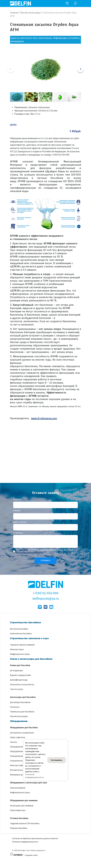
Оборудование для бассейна (24, 728)
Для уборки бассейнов (20, 702)
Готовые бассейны (19, 818)
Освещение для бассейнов (22, 756)
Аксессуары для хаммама (22, 806)
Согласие (24, 550)
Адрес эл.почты (20, 522)
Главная (14, 13)
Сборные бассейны (19, 828)
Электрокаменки (18, 788)
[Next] (80, 69)
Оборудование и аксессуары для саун (28, 783)
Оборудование (19, 721)
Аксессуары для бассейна (23, 697)
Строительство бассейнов (25, 622)
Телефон (17, 511)
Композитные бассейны (21, 634)
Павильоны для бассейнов (22, 712)
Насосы (14, 742)
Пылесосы (15, 707)
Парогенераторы (18, 810)
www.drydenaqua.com (44, 418)
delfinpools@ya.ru (46, 599)
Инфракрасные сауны (20, 654)
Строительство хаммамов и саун (29, 638)
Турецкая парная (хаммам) (22, 645)
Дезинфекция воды (19, 680)
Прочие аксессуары (30, 13)
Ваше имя (17, 499)
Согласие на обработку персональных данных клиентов (35, 838)
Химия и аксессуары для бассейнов (31, 659)
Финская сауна (17, 649)
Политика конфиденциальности (25, 842)
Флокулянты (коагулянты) (22, 685)
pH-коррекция (16, 671)
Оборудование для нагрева (22, 751)
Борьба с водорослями (20, 675)
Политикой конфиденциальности (30, 553)
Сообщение (18, 533)
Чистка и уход (16, 689)
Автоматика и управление (22, 733)
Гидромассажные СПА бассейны (25, 823)
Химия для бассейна (20, 665)
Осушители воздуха (19, 761)
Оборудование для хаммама (24, 800)
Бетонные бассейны (19, 629)
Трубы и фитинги (18, 737)
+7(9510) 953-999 (45, 593)
